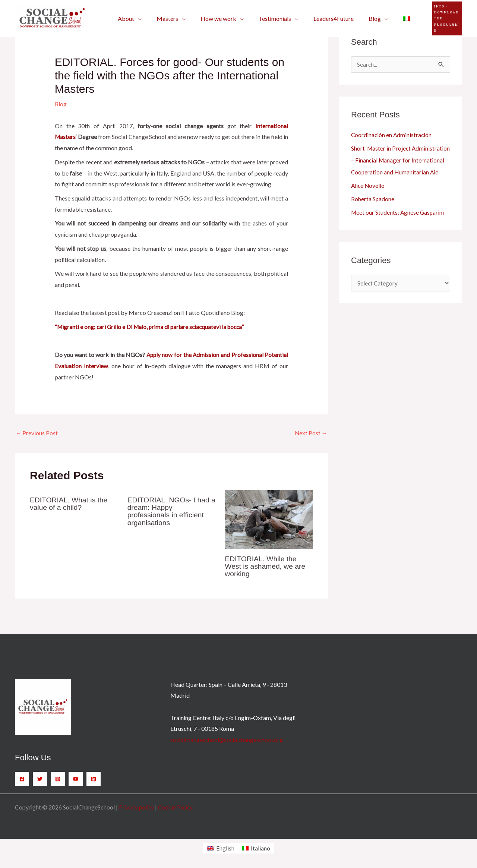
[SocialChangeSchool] (52, 18)
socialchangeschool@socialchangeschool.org (228, 740)
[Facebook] (22, 779)
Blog (61, 104)
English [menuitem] (225, 848)
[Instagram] (58, 779)
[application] (136, 19)
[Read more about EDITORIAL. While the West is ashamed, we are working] (269, 519)
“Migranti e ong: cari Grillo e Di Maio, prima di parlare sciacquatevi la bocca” (152, 327)
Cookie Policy (177, 807)
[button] (437, 18)
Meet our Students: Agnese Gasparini (398, 225)
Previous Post (37, 433)
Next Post (311, 433)
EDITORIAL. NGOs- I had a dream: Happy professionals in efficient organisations (170, 511)
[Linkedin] (94, 779)
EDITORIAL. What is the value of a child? (70, 504)
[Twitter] (40, 779)
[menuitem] (387, 19)
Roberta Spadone (373, 211)
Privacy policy (137, 807)
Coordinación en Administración (392, 135)
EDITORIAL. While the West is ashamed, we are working (266, 566)
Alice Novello (368, 198)
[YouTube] (76, 779)
